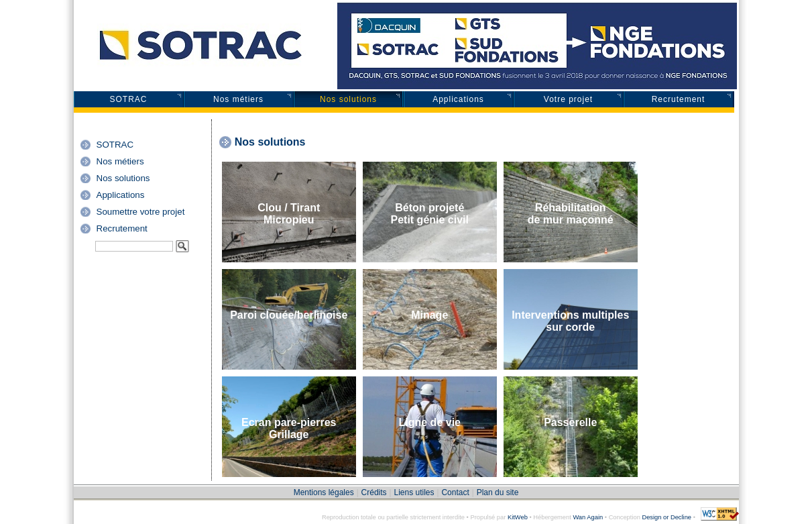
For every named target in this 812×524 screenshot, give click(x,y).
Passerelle (570, 422)
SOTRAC (128, 99)
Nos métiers (238, 99)
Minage (429, 315)
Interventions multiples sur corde (570, 321)
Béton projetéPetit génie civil (429, 214)
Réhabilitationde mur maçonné (571, 214)
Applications (458, 99)
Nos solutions (348, 99)
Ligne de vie (430, 422)
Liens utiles (414, 492)
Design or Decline (666, 517)
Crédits (374, 492)
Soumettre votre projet (141, 212)
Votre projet (568, 99)
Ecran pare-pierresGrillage (289, 428)
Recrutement (679, 99)
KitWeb (518, 517)
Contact (455, 492)
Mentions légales (324, 492)
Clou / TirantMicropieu (289, 214)
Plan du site (498, 492)
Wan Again (588, 517)
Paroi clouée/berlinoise (289, 315)
